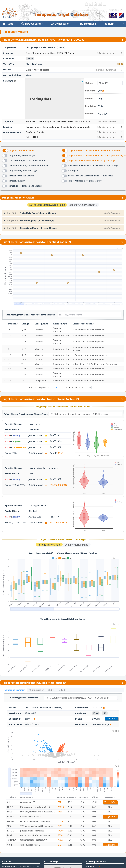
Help (109, 24)
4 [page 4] (66, 388)
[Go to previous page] (53, 388)
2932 (60, 453)
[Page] (94, 388)
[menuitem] (8, 24)
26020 (61, 807)
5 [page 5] (69, 388)
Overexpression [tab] (37, 690)
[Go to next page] (82, 388)
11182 (60, 822)
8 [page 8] (79, 388)
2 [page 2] (60, 388)
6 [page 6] (73, 388)
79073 (61, 840)
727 (59, 802)
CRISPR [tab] (62, 690)
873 (59, 845)
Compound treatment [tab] (15, 690)
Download (88, 24)
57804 (61, 812)
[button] (75, 53)
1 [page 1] (57, 388)
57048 (61, 831)
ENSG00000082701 (59, 485)
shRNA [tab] (51, 690)
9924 (60, 835)
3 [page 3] (63, 388)
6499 (60, 826)
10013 (61, 817)
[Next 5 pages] (76, 388)
